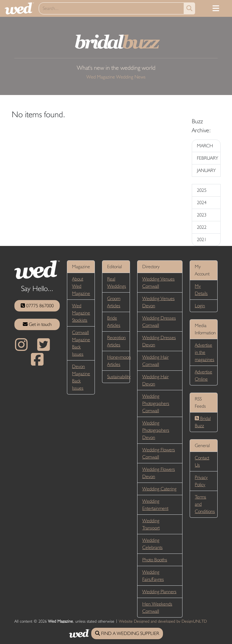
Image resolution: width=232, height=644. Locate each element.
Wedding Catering (159, 489)
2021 (202, 239)
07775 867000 (37, 306)
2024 (202, 202)
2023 (202, 215)
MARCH (205, 146)
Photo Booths (155, 560)
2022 (202, 227)
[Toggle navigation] (216, 8)
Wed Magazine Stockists (81, 313)
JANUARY (206, 170)
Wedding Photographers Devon (156, 430)
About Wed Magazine (81, 286)
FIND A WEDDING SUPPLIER (127, 633)
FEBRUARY (208, 158)
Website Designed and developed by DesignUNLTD (163, 621)
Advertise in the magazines (205, 352)
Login (200, 306)
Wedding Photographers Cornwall (156, 403)
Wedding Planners (159, 592)
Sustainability (119, 377)
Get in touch (37, 324)
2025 (202, 190)
